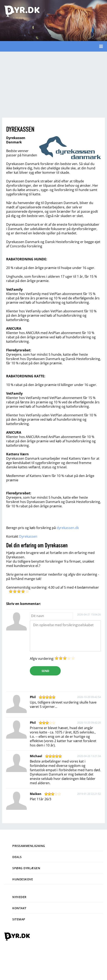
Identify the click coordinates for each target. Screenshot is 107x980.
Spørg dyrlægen (26, 868)
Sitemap (19, 919)
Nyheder (19, 897)
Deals (17, 857)
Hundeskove (23, 879)
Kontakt (19, 908)
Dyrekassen (28, 536)
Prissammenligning (29, 846)
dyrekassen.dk (68, 528)
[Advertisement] (53, 85)
